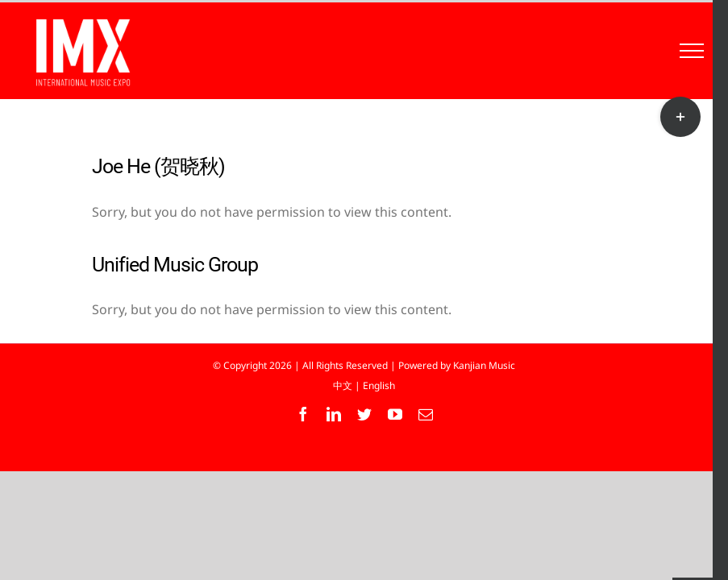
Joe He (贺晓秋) (158, 166)
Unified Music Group (175, 265)
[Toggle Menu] (692, 51)
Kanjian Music (484, 365)
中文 (343, 385)
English (379, 385)
